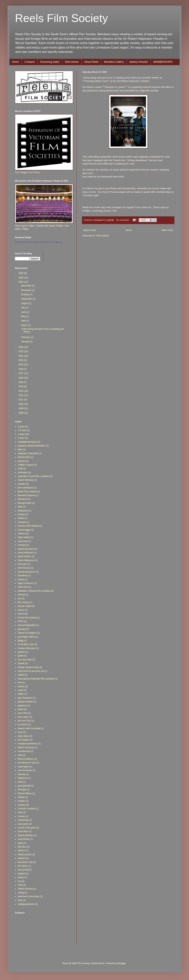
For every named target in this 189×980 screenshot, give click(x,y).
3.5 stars (22, 430)
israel (20, 690)
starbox (21, 851)
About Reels (91, 62)
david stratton (25, 556)
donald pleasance (27, 572)
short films (23, 831)
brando (21, 514)
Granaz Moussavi (26, 648)
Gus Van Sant (25, 660)
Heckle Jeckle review (28, 667)
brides (21, 518)
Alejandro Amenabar (28, 453)
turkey (21, 877)
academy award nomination (32, 446)
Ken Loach (23, 717)
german (22, 629)
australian (23, 472)
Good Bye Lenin (26, 644)
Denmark (22, 564)
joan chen (23, 713)
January (25, 342)
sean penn (23, 824)
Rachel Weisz (25, 793)
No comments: (123, 220)
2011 (21, 400)
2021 (21, 356)
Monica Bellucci (26, 759)
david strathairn (25, 553)
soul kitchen (24, 839)
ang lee (21, 461)
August (25, 303)
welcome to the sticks (28, 896)
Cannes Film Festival (28, 526)
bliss (20, 507)
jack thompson (25, 698)
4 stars (21, 434)
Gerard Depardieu (27, 625)
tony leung (23, 870)
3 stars (21, 427)
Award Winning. (26, 480)
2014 (21, 386)
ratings (21, 797)
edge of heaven (26, 583)
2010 (21, 404)
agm (20, 449)
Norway (22, 774)
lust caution (23, 740)
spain (20, 843)
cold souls (23, 541)
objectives (23, 778)
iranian (21, 686)
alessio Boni (24, 457)
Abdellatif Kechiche (27, 442)
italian (21, 694)
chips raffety (24, 537)
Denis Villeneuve (26, 560)
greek (21, 656)
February (26, 337)
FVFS (21, 621)
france (21, 610)
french (21, 614)
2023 (21, 347)
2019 (21, 365)
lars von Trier (24, 721)
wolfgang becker (26, 904)
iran (20, 682)
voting (21, 893)
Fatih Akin (23, 587)
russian (21, 816)
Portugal (22, 789)
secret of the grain (27, 828)
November (27, 290)
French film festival (27, 618)
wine (20, 900)
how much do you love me (31, 671)
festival (21, 595)
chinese (22, 534)
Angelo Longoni (26, 465)
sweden (22, 858)
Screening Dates (50, 62)
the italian (23, 866)
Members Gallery (114, 62)
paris (20, 782)
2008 (21, 413)
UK (19, 881)
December (27, 286)
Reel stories (72, 62)
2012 (21, 395)
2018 (21, 369)
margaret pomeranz (28, 744)
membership (24, 751)
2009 (21, 408)
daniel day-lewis (26, 549)
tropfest (22, 874)
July (23, 308)
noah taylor (23, 767)
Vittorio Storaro (25, 889)
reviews (22, 805)
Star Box (22, 847)
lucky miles (23, 736)
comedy (22, 545)
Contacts (29, 62)
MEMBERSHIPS (163, 62)
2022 (21, 351)
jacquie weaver (25, 702)
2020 (21, 360)
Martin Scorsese (26, 748)
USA (20, 885)
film (20, 599)
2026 (21, 273)
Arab (20, 469)
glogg (20, 641)
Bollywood (23, 511)
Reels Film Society (61, 18)
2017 (21, 373)
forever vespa (25, 606)
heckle (21, 663)
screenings (23, 820)
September (27, 299)
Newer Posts (90, 230)
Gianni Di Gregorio (27, 633)
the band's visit (25, 862)
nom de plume (25, 770)
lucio (20, 732)
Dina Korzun (24, 568)
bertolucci (23, 499)
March (25, 325)
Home (15, 62)
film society (23, 602)
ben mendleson (25, 488)
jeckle (21, 709)
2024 (21, 282)
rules (20, 812)
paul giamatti (24, 786)
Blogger (122, 963)
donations (23, 576)
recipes (21, 801)
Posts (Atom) (102, 236)
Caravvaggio (24, 530)
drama (21, 579)
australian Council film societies (33, 476)
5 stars (21, 438)
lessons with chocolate (29, 728)
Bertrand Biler (25, 503)
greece (21, 652)
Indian (21, 675)
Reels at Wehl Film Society (27, 242)
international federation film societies (36, 679)
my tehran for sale (27, 763)
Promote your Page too (52, 242)
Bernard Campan (26, 495)
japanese (22, 706)
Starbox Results (139, 62)
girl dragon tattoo (26, 637)
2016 (21, 378)
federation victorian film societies (34, 591)
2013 (21, 391)
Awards (22, 484)
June (24, 312)
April (24, 321)
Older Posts (167, 230)
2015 (21, 382)
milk (20, 755)
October (25, 295)
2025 (21, 278)
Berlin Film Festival (27, 492)
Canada (22, 522)
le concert (23, 724)
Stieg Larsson (25, 854)
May (24, 316)
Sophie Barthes (25, 835)
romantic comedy (26, 809)
